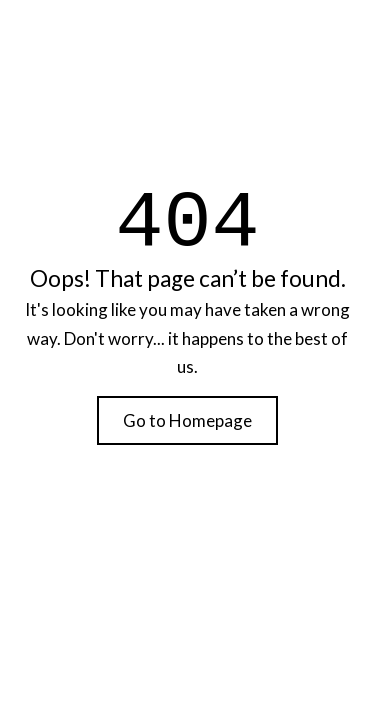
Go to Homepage (187, 420)
